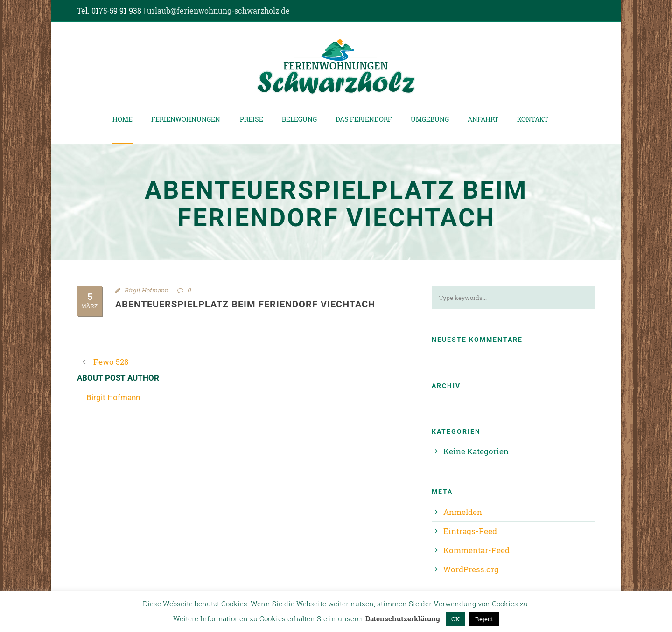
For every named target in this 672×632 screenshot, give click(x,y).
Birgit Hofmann (146, 290)
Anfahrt (483, 119)
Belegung (299, 119)
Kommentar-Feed (476, 550)
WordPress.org (471, 569)
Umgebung (430, 119)
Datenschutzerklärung (403, 618)
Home (122, 119)
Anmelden (463, 512)
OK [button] (455, 619)
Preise (252, 119)
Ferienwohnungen (186, 119)
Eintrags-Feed (470, 531)
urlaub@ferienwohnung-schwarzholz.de (218, 10)
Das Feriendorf (364, 119)
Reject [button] (484, 619)
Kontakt (533, 119)
